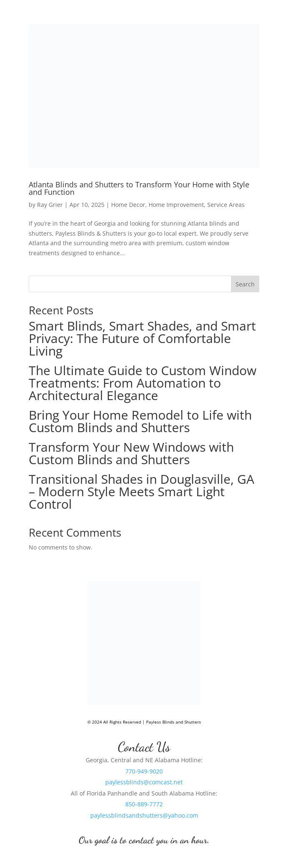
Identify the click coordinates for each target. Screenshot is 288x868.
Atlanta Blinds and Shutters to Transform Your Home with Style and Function (139, 188)
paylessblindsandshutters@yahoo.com (144, 815)
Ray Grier (50, 205)
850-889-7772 (144, 804)
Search (245, 284)
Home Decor (128, 205)
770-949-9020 (144, 771)
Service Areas (226, 205)
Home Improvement (176, 205)
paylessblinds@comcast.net (144, 782)
